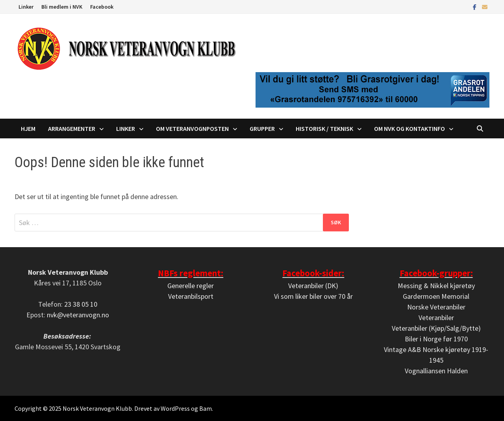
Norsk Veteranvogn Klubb (97, 408)
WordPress (175, 408)
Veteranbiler (436, 318)
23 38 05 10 (81, 304)
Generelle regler (191, 286)
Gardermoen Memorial (436, 296)
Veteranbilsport (191, 296)
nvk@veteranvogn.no (78, 315)
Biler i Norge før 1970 (436, 339)
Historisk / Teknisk (324, 129)
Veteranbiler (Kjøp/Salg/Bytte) (436, 328)
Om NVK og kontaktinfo (409, 129)
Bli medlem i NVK (62, 7)
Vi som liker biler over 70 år (313, 296)
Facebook (102, 7)
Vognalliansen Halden (436, 371)
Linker (26, 7)
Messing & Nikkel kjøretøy (436, 286)
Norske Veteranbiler (436, 307)
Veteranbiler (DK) (313, 286)
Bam (206, 408)
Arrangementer (72, 129)
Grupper (262, 129)
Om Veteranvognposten (192, 129)
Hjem (28, 129)
